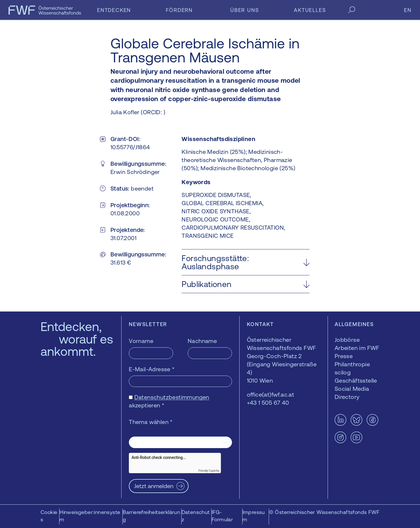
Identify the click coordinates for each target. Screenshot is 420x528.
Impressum (254, 516)
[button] (246, 262)
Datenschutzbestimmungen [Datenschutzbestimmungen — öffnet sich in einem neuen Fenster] (172, 397)
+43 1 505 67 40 (268, 403)
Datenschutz (196, 516)
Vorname (141, 341)
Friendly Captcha (209, 471)
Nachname (202, 341)
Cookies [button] (49, 516)
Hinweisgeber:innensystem (90, 516)
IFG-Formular (222, 516)
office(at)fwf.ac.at (271, 394)
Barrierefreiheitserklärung (151, 516)
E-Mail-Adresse (152, 369)
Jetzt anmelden (154, 486)
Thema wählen (151, 422)
